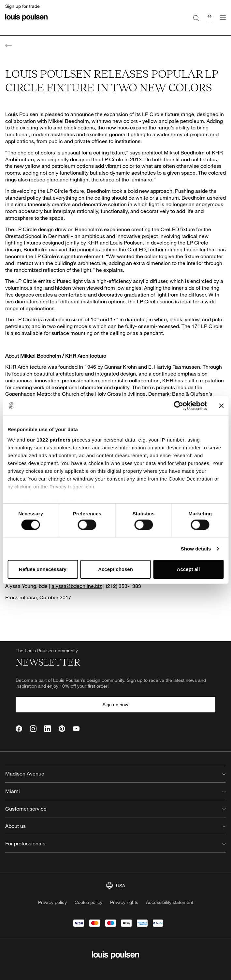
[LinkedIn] (48, 729)
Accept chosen (115, 569)
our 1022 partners (49, 439)
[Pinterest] (62, 729)
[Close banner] (221, 406)
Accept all (188, 569)
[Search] (196, 18)
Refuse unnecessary (43, 569)
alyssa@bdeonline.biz (77, 586)
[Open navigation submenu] (221, 21)
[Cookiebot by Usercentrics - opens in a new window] (178, 406)
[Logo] (26, 21)
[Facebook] (19, 729)
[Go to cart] (209, 18)
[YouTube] (76, 729)
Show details (196, 549)
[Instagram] (33, 729)
